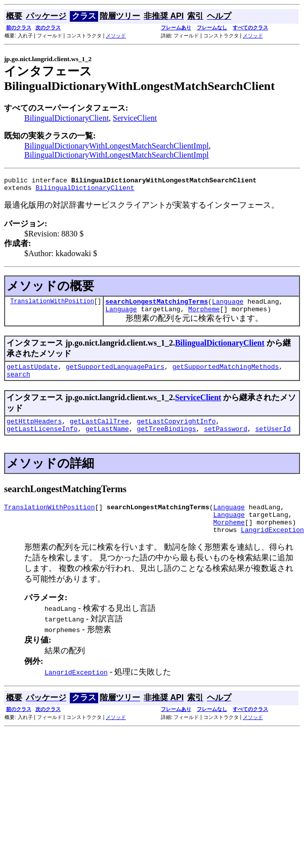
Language (228, 306)
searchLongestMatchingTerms (157, 306)
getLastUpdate (32, 374)
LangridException (272, 548)
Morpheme (204, 315)
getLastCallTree (99, 431)
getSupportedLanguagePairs (115, 374)
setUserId (273, 441)
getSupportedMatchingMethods (226, 374)
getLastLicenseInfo (42, 441)
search (18, 383)
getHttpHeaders (34, 431)
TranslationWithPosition (52, 305)
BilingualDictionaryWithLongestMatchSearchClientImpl (117, 146)
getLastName (107, 441)
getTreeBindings (166, 441)
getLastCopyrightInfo (176, 431)
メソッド (116, 36)
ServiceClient (135, 118)
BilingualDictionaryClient (67, 118)
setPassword (226, 441)
